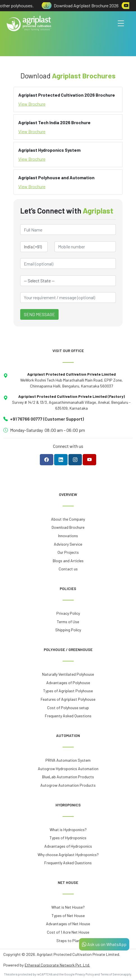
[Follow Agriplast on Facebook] (47, 460)
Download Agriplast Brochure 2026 (83, 5)
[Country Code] (34, 247)
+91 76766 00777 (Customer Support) (47, 419)
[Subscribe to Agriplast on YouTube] (89, 460)
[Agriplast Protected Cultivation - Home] (29, 23)
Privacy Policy (85, 974)
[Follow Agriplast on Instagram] (75, 460)
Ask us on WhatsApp (104, 944)
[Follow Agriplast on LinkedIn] (61, 460)
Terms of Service (112, 974)
